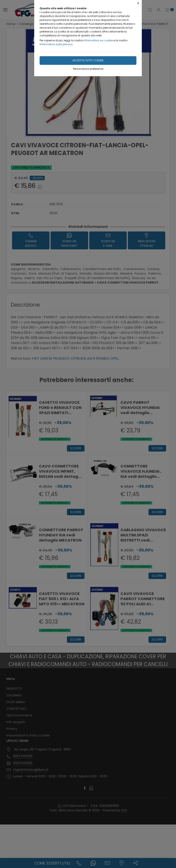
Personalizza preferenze (88, 69)
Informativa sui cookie (98, 40)
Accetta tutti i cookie (88, 60)
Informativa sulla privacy (56, 44)
